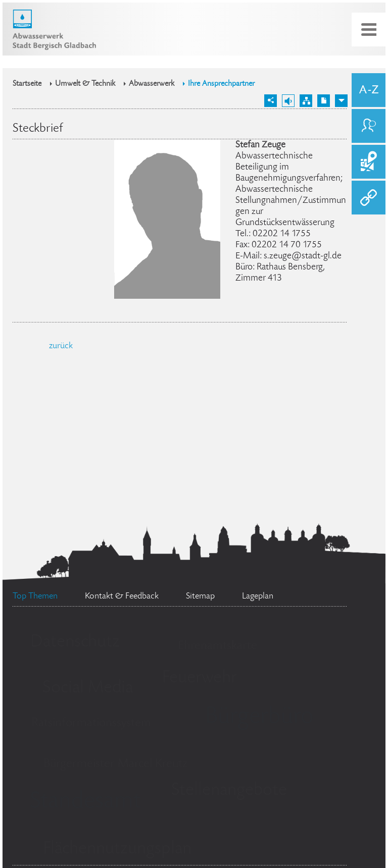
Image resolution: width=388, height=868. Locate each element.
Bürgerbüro (259, 718)
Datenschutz (75, 642)
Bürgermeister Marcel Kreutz (115, 764)
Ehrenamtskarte (217, 646)
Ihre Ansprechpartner (221, 84)
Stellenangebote (229, 791)
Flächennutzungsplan (117, 849)
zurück (61, 346)
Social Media (88, 688)
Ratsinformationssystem (91, 723)
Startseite (27, 84)
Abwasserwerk (152, 84)
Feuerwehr (200, 678)
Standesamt (85, 802)
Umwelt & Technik (85, 84)
